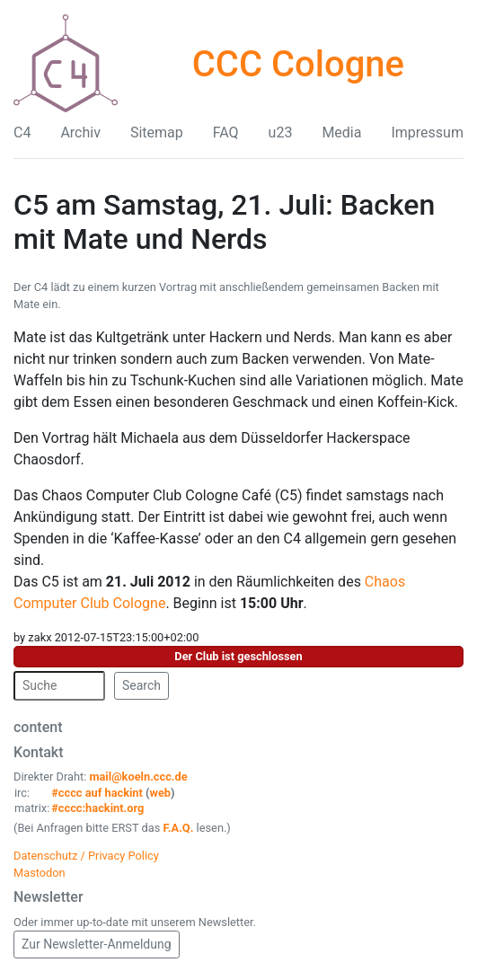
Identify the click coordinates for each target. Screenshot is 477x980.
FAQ (226, 132)
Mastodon (40, 873)
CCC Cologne (298, 64)
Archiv (80, 132)
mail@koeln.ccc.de (138, 777)
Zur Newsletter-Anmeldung (97, 944)
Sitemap (157, 132)
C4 (22, 132)
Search (141, 685)
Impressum (427, 132)
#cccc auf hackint (97, 793)
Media (341, 132)
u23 (281, 132)
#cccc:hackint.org (97, 808)
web (161, 793)
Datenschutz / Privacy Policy (86, 856)
